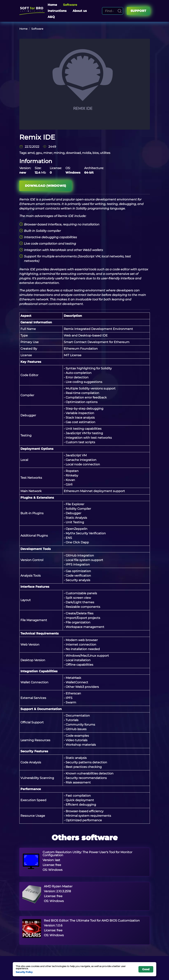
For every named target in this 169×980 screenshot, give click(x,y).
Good (146, 969)
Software (70, 5)
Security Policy (24, 972)
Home (52, 5)
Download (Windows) (45, 186)
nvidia (87, 153)
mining (59, 153)
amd (31, 153)
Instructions (57, 11)
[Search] (120, 11)
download (73, 153)
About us (80, 11)
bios (96, 153)
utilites (105, 153)
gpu (39, 153)
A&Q (51, 17)
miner (48, 153)
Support (138, 11)
